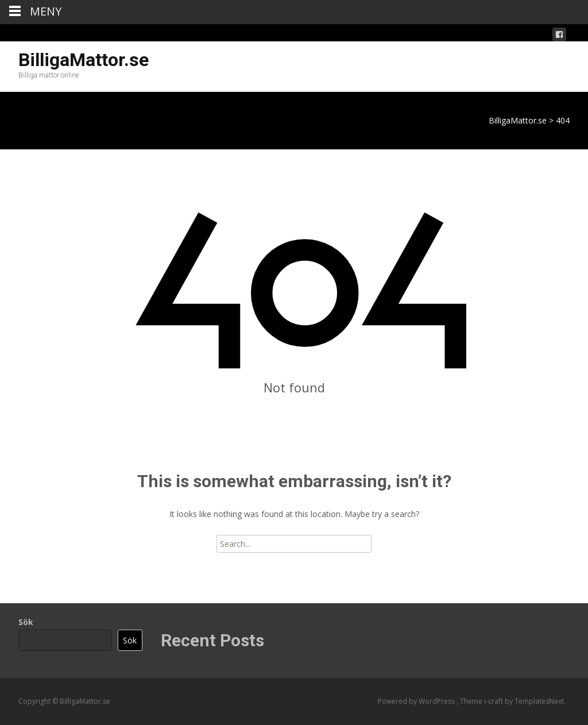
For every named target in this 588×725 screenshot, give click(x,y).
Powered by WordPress (417, 701)
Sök (26, 622)
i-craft (494, 701)
